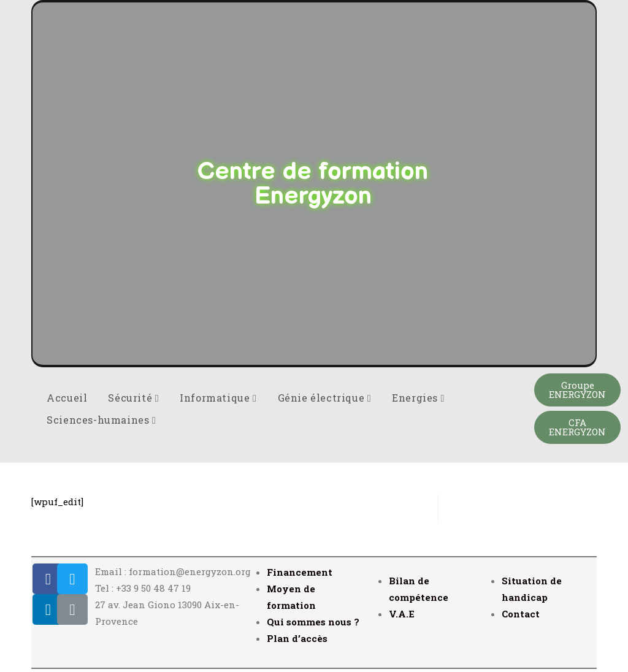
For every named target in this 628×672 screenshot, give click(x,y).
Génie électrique (325, 398)
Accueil (67, 398)
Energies (418, 398)
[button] (577, 390)
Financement (300, 572)
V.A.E (402, 614)
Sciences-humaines (101, 420)
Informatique (218, 398)
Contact (521, 614)
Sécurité (133, 398)
